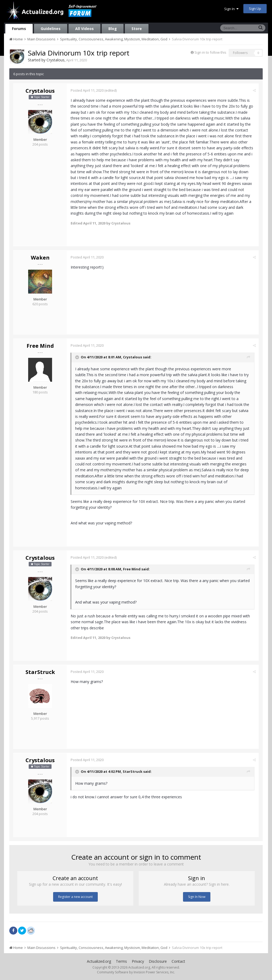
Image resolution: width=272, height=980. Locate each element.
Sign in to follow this (210, 52)
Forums (19, 29)
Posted (87, 90)
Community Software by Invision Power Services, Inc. (136, 972)
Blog (113, 29)
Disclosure (158, 961)
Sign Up (255, 9)
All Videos (84, 29)
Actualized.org (99, 961)
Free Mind (40, 346)
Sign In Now (197, 897)
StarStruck (40, 672)
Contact (178, 961)
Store (137, 29)
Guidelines (51, 29)
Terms (121, 961)
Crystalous (56, 60)
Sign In (231, 9)
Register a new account (75, 897)
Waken (40, 258)
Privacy (138, 961)
